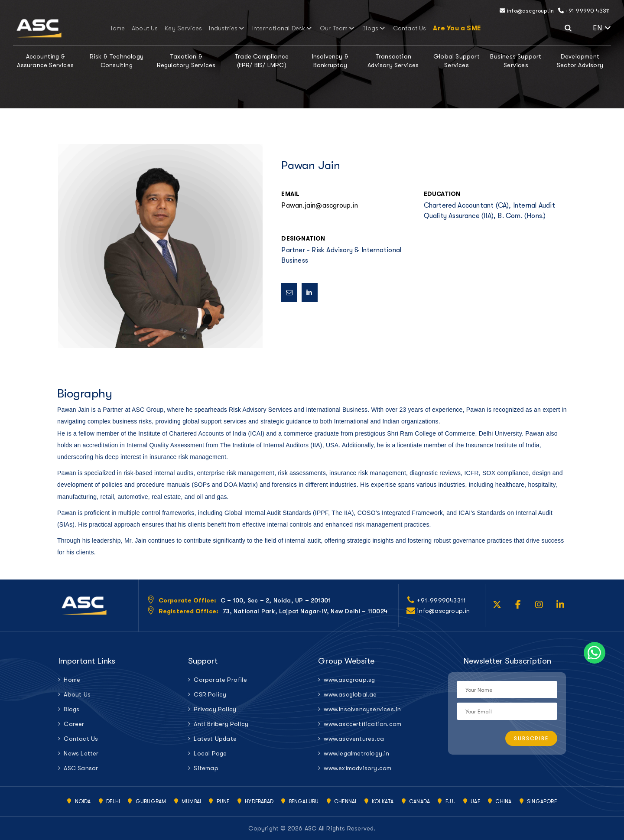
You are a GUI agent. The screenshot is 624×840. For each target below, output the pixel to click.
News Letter (81, 753)
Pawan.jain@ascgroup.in (319, 205)
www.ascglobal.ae (350, 694)
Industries (231, 28)
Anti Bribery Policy (221, 724)
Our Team (331, 28)
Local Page (210, 753)
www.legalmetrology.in (356, 753)
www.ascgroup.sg (349, 680)
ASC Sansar (81, 768)
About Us (158, 28)
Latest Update (215, 739)
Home (132, 28)
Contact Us (396, 28)
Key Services (192, 28)
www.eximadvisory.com (357, 768)
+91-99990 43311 (584, 11)
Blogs (365, 28)
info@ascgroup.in (527, 11)
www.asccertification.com (362, 724)
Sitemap (206, 768)
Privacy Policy (215, 709)
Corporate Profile (220, 680)
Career (74, 724)
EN (602, 28)
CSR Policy (210, 694)
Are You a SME (440, 28)
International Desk (281, 28)
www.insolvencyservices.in (362, 709)
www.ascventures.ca (354, 739)
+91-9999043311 (441, 600)
